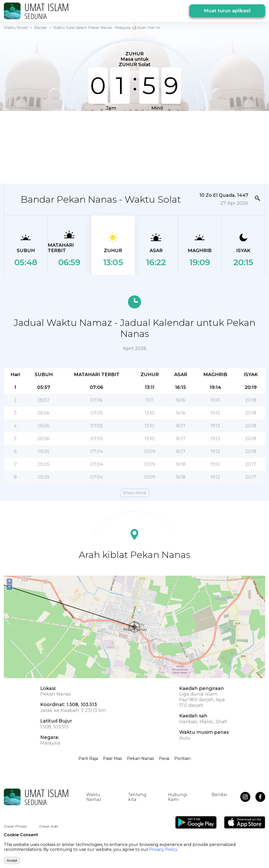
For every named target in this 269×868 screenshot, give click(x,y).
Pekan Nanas (140, 758)
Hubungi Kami (178, 797)
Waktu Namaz (94, 797)
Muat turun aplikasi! (227, 11)
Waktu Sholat (16, 28)
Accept (12, 860)
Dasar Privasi (15, 826)
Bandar (41, 28)
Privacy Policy (163, 849)
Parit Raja (88, 758)
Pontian (182, 758)
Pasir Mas (112, 758)
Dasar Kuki (49, 826)
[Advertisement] (131, 147)
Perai (164, 758)
